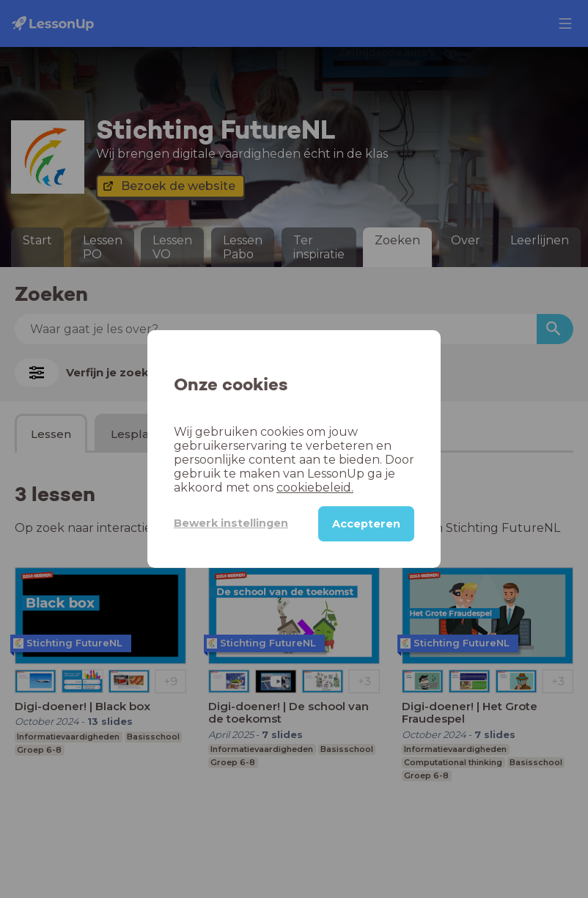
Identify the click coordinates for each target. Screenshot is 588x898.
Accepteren (366, 524)
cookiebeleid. (315, 488)
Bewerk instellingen (231, 523)
